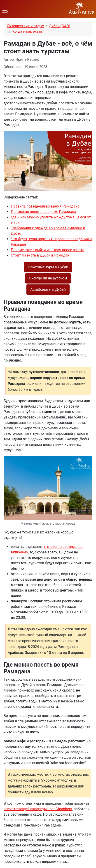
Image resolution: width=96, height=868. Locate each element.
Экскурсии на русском (48, 278)
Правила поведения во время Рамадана (45, 206)
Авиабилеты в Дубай (48, 290)
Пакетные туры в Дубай (48, 267)
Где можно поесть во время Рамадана (43, 212)
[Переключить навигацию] (5, 12)
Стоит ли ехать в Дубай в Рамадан (40, 255)
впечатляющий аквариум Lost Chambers (38, 809)
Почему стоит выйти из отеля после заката (48, 250)
